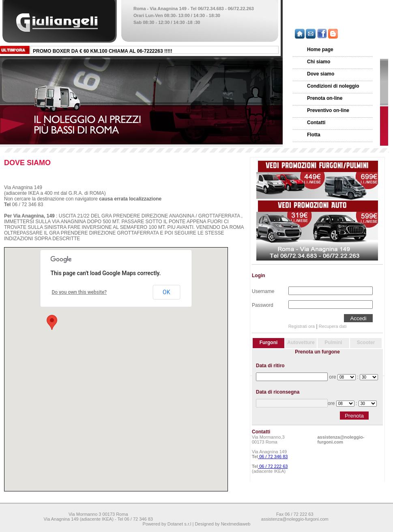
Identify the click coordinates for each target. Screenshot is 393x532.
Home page (320, 50)
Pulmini (333, 342)
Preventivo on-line (328, 110)
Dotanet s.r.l (179, 524)
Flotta (314, 135)
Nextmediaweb (236, 524)
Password (263, 304)
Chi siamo (319, 62)
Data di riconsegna (278, 392)
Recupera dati (333, 326)
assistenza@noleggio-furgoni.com (341, 439)
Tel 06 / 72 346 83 (135, 519)
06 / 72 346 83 (273, 457)
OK (166, 292)
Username (263, 291)
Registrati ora (302, 326)
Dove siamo (321, 74)
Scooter (366, 342)
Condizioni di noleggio (333, 86)
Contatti (316, 123)
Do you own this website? (79, 292)
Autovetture (301, 342)
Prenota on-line (325, 98)
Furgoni (269, 342)
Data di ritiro (270, 366)
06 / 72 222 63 (273, 466)
